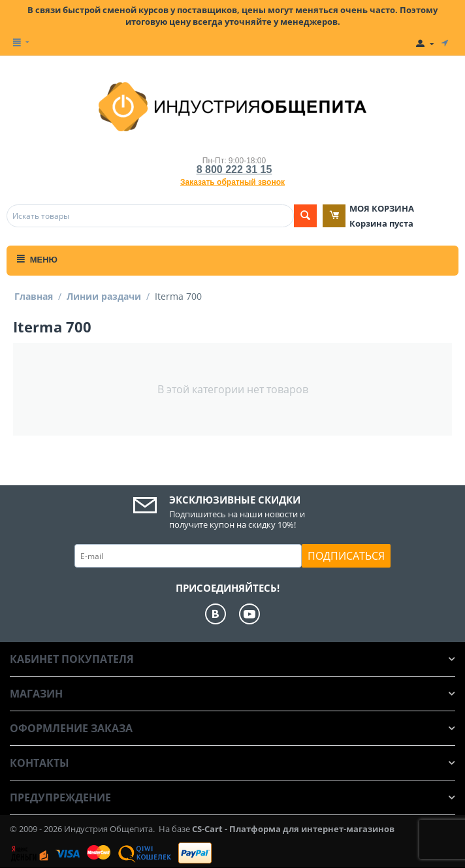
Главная (34, 296)
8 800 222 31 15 (234, 169)
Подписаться (346, 556)
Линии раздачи (104, 296)
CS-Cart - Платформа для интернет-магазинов (293, 829)
